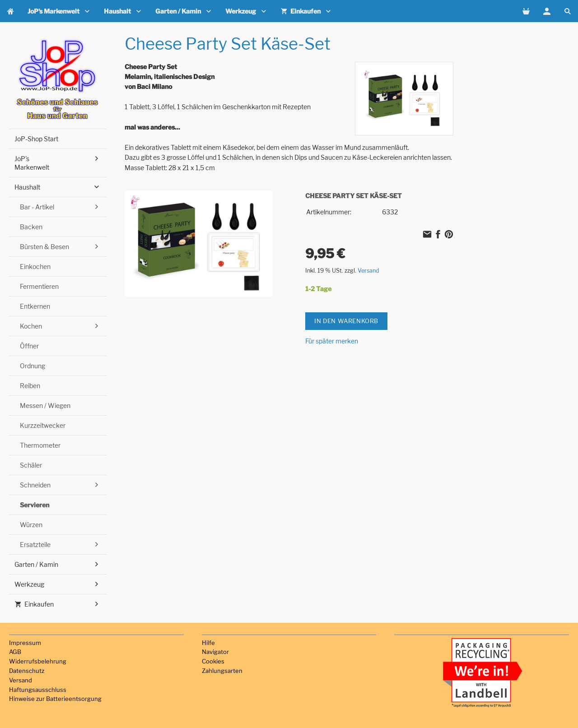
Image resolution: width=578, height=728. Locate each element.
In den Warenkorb (346, 321)
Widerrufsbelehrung (38, 661)
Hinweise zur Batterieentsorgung (55, 699)
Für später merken (332, 341)
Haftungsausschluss (38, 690)
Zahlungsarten (222, 671)
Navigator (215, 652)
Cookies (213, 661)
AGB (15, 652)
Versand (368, 271)
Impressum (25, 643)
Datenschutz (27, 671)
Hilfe (208, 643)
